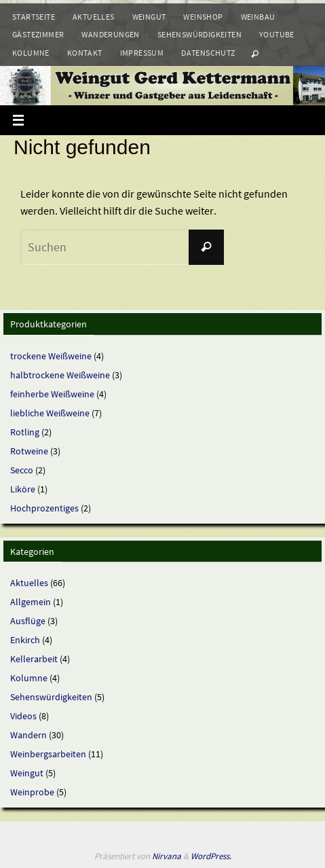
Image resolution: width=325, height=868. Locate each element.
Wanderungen (110, 34)
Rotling (25, 432)
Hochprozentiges (44, 508)
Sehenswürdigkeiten (199, 34)
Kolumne (31, 53)
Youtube (277, 34)
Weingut (149, 17)
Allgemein (31, 602)
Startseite (34, 17)
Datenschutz (208, 53)
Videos (23, 716)
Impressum (142, 53)
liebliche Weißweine (50, 413)
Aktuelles (94, 17)
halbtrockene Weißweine (60, 375)
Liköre (23, 489)
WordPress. (211, 856)
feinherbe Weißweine (52, 394)
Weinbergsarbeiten (48, 754)
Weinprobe (32, 792)
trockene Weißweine (51, 356)
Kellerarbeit (34, 659)
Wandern (28, 735)
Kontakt (85, 53)
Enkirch (25, 640)
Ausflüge (28, 621)
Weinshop (203, 17)
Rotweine (29, 451)
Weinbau (258, 17)
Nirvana (167, 856)
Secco (22, 470)
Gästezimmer (38, 34)
